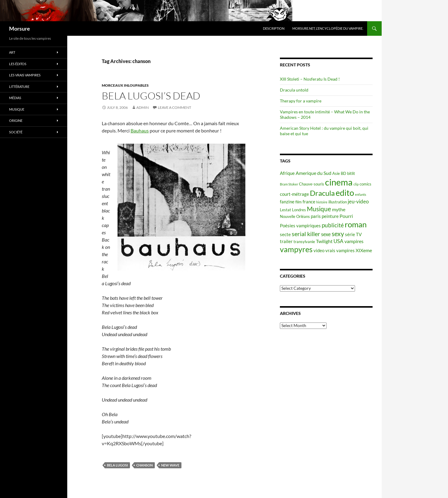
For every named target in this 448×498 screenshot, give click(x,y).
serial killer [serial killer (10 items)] (306, 234)
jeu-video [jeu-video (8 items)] (358, 201)
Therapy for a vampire (301, 101)
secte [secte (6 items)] (285, 234)
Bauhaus (140, 130)
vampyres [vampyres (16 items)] (296, 249)
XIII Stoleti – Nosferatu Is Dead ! (310, 79)
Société (16, 132)
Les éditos (18, 64)
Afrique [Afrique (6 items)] (287, 173)
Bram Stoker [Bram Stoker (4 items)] (289, 184)
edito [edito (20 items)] (345, 193)
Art (12, 52)
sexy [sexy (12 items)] (338, 234)
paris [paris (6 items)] (316, 216)
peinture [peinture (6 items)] (330, 216)
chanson (144, 465)
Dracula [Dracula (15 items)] (322, 193)
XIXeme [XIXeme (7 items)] (364, 250)
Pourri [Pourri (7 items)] (346, 216)
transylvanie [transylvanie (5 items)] (304, 242)
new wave (170, 465)
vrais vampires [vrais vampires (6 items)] (340, 251)
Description (274, 28)
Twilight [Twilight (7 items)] (324, 241)
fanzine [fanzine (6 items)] (287, 202)
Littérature (19, 87)
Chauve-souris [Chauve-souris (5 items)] (312, 184)
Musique (17, 109)
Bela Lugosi (117, 465)
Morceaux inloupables (125, 85)
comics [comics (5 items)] (365, 184)
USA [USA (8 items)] (338, 241)
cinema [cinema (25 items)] (339, 182)
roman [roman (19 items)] (356, 224)
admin (143, 107)
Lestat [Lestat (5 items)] (285, 210)
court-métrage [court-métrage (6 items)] (294, 194)
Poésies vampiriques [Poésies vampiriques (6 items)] (300, 226)
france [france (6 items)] (309, 202)
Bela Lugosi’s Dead (151, 96)
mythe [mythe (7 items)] (339, 209)
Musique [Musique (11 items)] (319, 209)
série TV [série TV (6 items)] (353, 234)
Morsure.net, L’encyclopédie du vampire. (328, 28)
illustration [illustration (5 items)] (338, 202)
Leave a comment (174, 107)
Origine (16, 120)
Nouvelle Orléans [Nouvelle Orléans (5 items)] (295, 216)
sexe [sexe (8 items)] (326, 234)
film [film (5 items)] (299, 202)
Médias (15, 98)
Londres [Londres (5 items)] (299, 210)
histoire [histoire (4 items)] (322, 202)
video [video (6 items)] (319, 251)
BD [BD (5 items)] (343, 173)
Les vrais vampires (25, 75)
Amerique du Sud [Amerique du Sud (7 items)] (314, 173)
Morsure (20, 28)
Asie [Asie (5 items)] (336, 173)
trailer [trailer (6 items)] (286, 241)
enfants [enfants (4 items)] (361, 194)
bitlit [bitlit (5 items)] (351, 173)
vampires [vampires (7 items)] (354, 241)
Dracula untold (294, 90)
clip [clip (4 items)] (356, 184)
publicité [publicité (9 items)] (333, 225)
